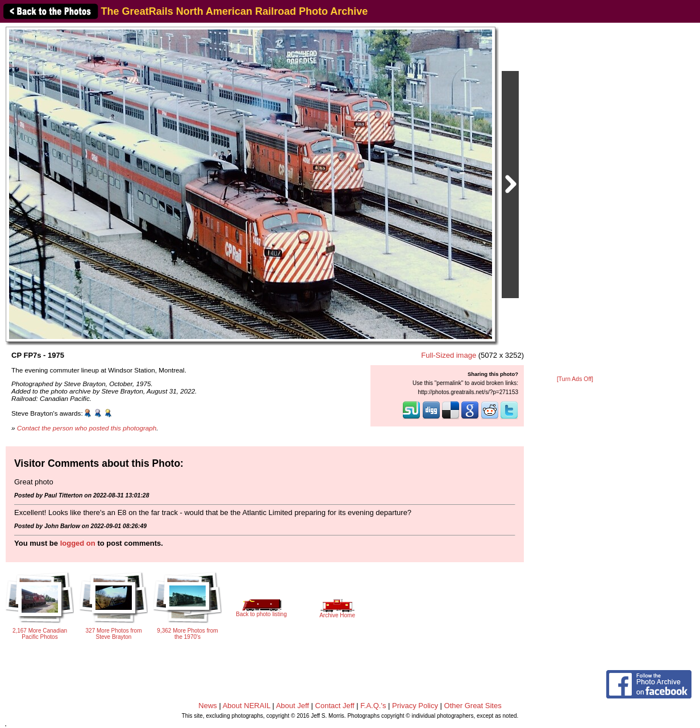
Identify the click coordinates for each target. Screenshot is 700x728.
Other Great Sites (473, 706)
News (208, 706)
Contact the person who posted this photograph (87, 428)
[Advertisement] (575, 200)
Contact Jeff (335, 706)
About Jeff (293, 706)
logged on (78, 543)
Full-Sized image (449, 355)
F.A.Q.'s (373, 706)
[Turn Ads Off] (575, 379)
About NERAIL (247, 706)
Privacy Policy (415, 706)
